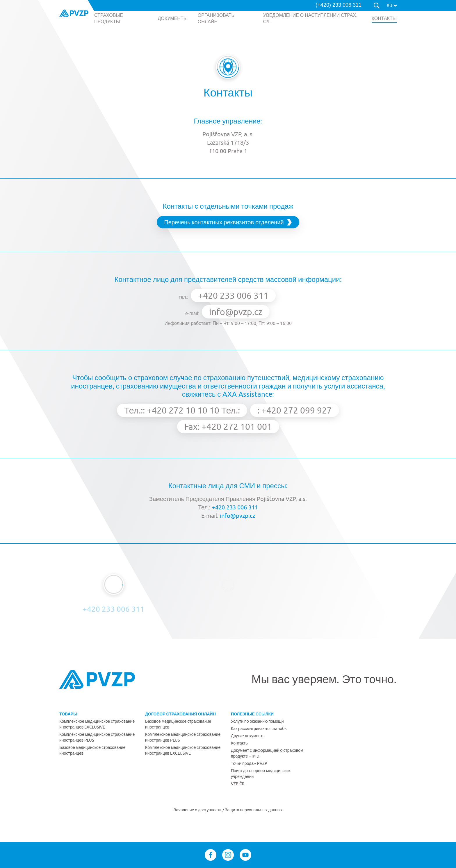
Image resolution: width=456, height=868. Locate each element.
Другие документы (248, 736)
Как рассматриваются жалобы (259, 729)
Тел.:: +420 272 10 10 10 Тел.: (182, 410)
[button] (392, 6)
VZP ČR (238, 784)
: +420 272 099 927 (295, 410)
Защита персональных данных (254, 810)
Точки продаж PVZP (249, 763)
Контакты (240, 743)
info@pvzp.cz (236, 312)
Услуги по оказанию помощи (257, 721)
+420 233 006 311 (233, 295)
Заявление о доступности (198, 810)
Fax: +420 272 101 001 (228, 426)
